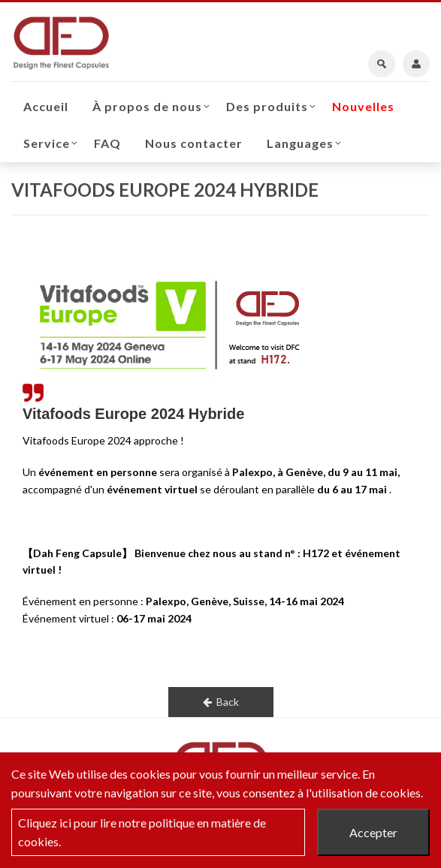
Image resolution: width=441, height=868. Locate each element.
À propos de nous (147, 106)
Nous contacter (194, 143)
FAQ (107, 143)
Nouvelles (363, 106)
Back (221, 702)
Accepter (373, 832)
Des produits (267, 106)
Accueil (46, 106)
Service (47, 143)
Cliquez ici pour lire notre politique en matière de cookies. (142, 832)
